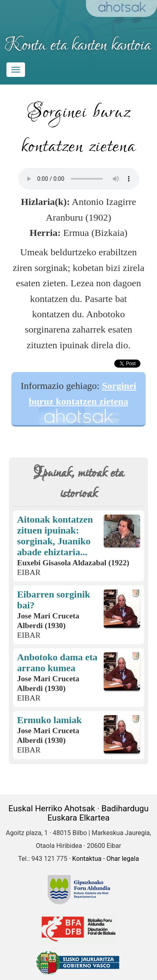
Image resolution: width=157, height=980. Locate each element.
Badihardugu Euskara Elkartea (98, 813)
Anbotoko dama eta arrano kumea (57, 663)
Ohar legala (123, 859)
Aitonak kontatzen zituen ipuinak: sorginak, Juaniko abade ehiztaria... (55, 536)
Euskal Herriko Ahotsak (52, 808)
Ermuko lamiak (49, 720)
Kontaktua (87, 859)
